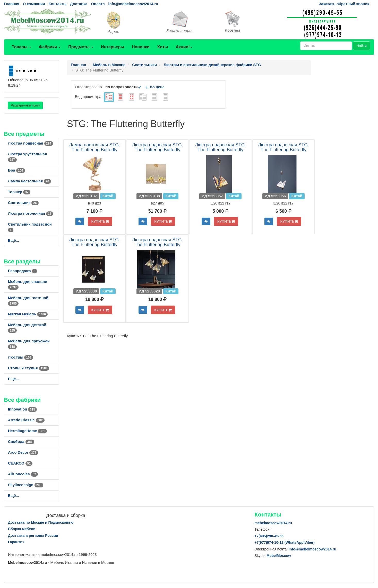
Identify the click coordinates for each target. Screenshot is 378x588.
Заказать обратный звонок (344, 4)
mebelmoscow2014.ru (273, 523)
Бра (16, 170)
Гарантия (16, 542)
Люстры (21, 357)
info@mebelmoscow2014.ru (133, 4)
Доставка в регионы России (33, 536)
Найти (362, 46)
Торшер (19, 192)
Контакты (58, 4)
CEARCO (20, 463)
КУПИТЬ (100, 221)
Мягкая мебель (28, 314)
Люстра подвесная (31, 143)
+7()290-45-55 (269, 536)
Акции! (184, 47)
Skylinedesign (26, 485)
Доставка (79, 4)
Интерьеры (113, 47)
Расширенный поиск (25, 105)
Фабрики (50, 47)
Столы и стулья (29, 368)
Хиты (162, 47)
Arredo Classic (26, 420)
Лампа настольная (29, 181)
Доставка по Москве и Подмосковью (41, 522)
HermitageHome (27, 431)
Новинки (141, 47)
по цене (155, 87)
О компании (34, 4)
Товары (22, 47)
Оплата (98, 4)
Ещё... (14, 240)
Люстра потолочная (31, 213)
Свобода (21, 442)
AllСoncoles (23, 474)
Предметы (81, 47)
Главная (12, 4)
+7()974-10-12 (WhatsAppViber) (285, 542)
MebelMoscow (279, 556)
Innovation (22, 409)
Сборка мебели (22, 529)
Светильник (23, 203)
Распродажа (23, 271)
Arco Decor (23, 452)
